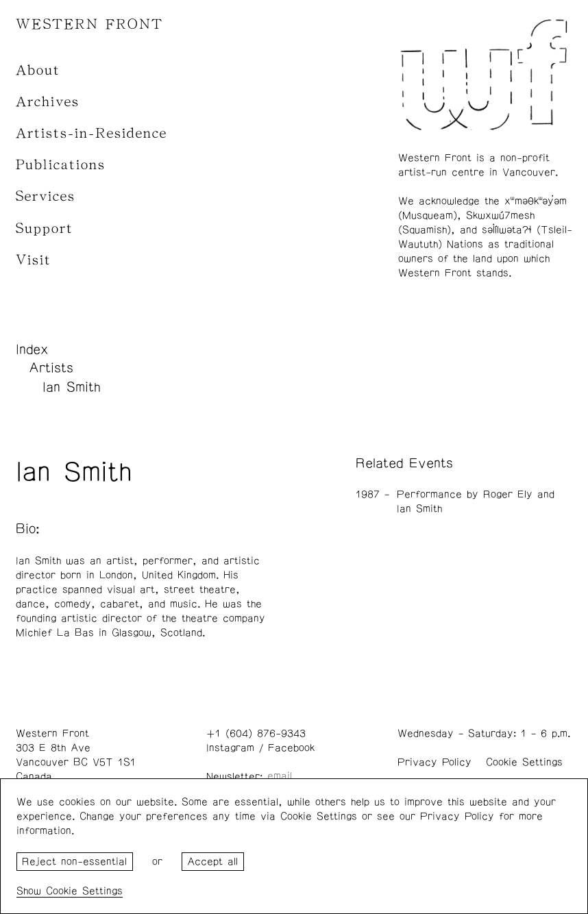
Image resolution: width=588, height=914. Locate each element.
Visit (34, 260)
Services (46, 196)
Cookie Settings (524, 762)
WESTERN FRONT (89, 24)
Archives (48, 102)
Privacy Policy (434, 762)
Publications (61, 165)
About (38, 70)
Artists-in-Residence (91, 133)
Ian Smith (72, 387)
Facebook (291, 748)
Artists (51, 368)
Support (45, 228)
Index (32, 349)
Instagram (230, 748)
